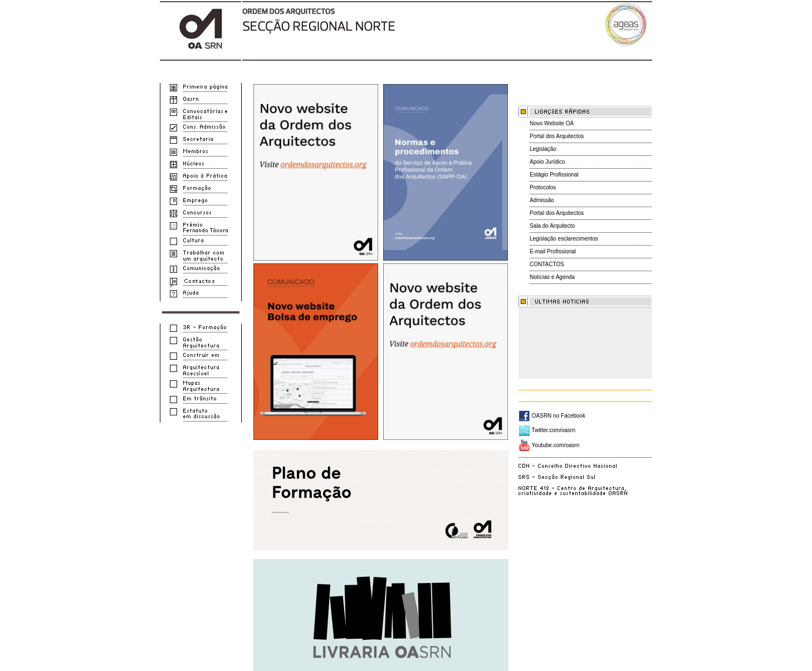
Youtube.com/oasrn (549, 445)
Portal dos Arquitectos (557, 136)
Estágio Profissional (554, 175)
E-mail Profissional (553, 251)
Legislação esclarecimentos (564, 239)
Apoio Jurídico (547, 162)
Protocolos (543, 187)
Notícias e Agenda (552, 277)
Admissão (542, 200)
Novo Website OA (552, 123)
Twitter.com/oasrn (547, 430)
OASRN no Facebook (552, 416)
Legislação (543, 149)
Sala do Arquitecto (552, 226)
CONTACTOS (547, 264)
